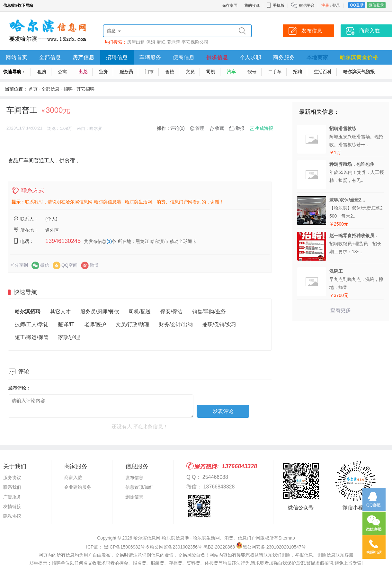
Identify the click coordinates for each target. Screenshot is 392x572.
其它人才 (60, 312)
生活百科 (323, 72)
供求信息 (217, 57)
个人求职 (251, 57)
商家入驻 (73, 478)
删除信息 (134, 497)
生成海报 (264, 128)
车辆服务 (150, 57)
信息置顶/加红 (139, 487)
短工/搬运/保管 (32, 337)
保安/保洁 (171, 312)
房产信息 (84, 57)
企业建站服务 (78, 487)
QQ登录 (357, 5)
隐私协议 (12, 516)
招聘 (298, 72)
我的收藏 (252, 5)
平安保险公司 (195, 42)
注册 (325, 5)
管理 (200, 128)
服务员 (126, 72)
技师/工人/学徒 (32, 324)
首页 (33, 89)
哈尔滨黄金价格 (359, 57)
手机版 (275, 5)
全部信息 (50, 57)
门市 (149, 72)
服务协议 (12, 478)
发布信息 (134, 478)
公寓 (62, 72)
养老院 (174, 42)
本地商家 (317, 57)
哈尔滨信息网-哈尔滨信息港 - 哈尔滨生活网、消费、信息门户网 (197, 538)
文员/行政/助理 (133, 324)
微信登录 (376, 5)
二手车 (275, 72)
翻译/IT (66, 324)
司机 (211, 72)
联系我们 (12, 487)
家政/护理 (69, 337)
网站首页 (17, 57)
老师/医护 (95, 324)
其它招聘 (85, 89)
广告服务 (12, 497)
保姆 (151, 42)
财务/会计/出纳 (176, 324)
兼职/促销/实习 (219, 324)
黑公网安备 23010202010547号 (271, 547)
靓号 (252, 72)
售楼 (170, 72)
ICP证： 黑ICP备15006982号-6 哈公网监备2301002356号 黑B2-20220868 (160, 547)
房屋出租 (136, 42)
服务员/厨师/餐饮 (100, 312)
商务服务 (284, 57)
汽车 (231, 72)
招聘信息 (117, 57)
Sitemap (286, 538)
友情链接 (12, 506)
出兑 (83, 72)
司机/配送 (140, 312)
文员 (190, 72)
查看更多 (341, 310)
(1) (109, 241)
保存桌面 (230, 5)
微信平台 (307, 5)
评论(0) (178, 128)
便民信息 (184, 57)
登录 (336, 5)
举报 (240, 128)
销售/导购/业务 (209, 312)
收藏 (219, 128)
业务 (103, 72)
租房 (42, 72)
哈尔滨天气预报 (359, 72)
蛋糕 (161, 42)
